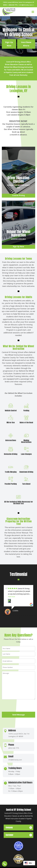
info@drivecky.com (25, 5)
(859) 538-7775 (12, 5)
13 (27, 617)
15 (31, 617)
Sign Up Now (9, 44)
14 (29, 617)
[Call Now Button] (5, 864)
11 (23, 617)
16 (33, 617)
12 (25, 617)
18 (19, 620)
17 (35, 617)
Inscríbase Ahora (26, 44)
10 (21, 617)
